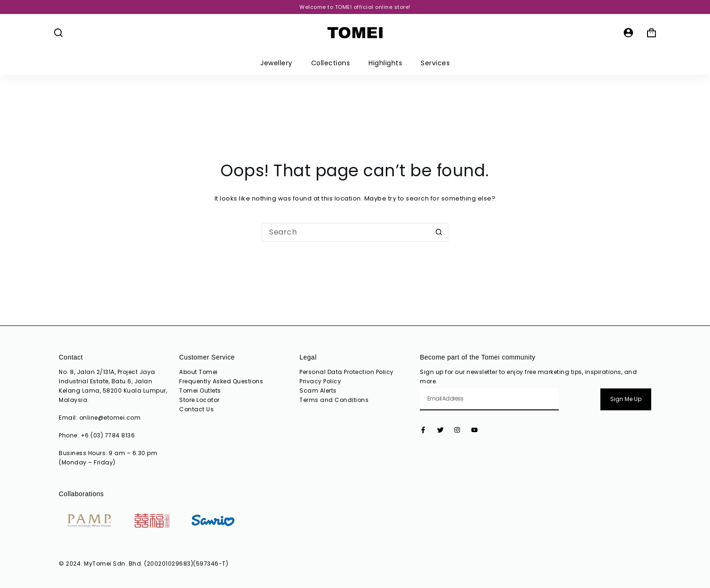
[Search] (58, 33)
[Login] (628, 33)
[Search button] (439, 232)
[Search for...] (346, 232)
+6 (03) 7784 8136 (108, 435)
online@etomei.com (110, 418)
